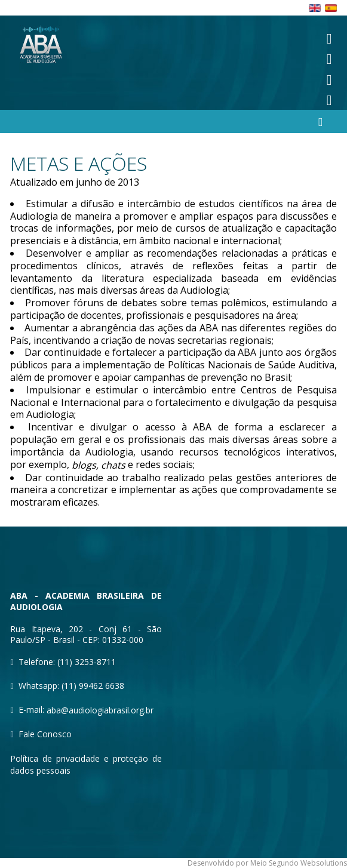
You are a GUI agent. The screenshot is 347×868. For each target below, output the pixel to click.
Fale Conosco (45, 734)
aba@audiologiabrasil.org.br (100, 710)
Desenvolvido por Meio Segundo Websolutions (267, 863)
